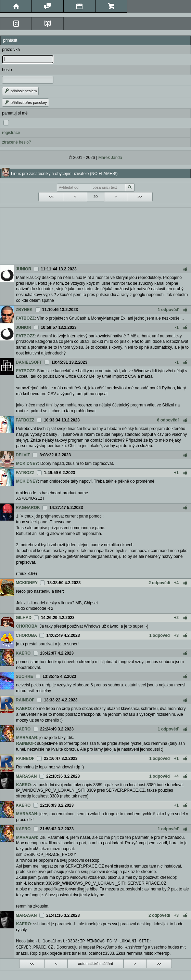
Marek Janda (110, 158)
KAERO (23, 653)
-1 (177, 327)
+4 (176, 583)
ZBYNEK (24, 310)
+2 (176, 618)
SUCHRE (24, 676)
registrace (11, 133)
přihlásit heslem (20, 91)
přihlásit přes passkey (26, 103)
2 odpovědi (159, 583)
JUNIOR (23, 269)
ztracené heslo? (17, 142)
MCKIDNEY (27, 464)
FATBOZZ (25, 318)
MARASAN (27, 738)
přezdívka (11, 50)
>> (140, 197)
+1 (176, 473)
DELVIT (23, 455)
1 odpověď (168, 310)
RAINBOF (25, 700)
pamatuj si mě (15, 113)
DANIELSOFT (29, 362)
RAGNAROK (28, 508)
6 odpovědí (168, 420)
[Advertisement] (95, 233)
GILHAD (24, 618)
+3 (176, 635)
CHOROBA (27, 626)
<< (51, 197)
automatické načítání (95, 963)
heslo (7, 70)
